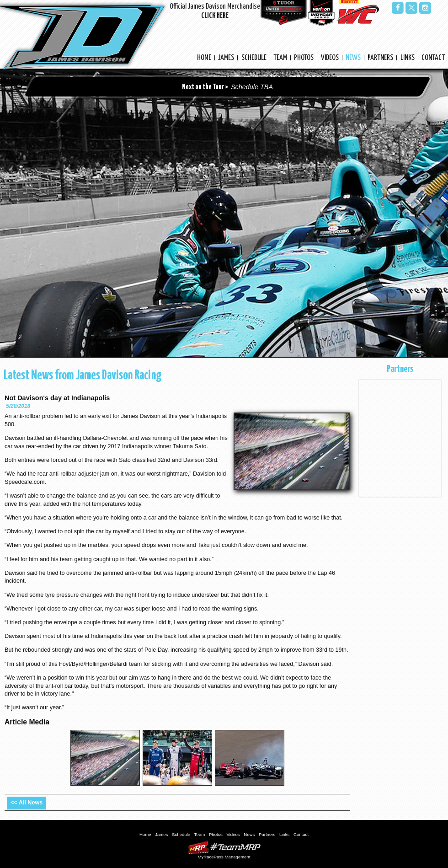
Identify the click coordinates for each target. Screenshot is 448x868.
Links (408, 58)
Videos (330, 58)
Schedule (254, 58)
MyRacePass (224, 847)
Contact (433, 58)
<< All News (27, 803)
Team (280, 58)
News (353, 58)
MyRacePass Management (224, 857)
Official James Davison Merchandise (215, 12)
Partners (380, 58)
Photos (304, 58)
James (226, 58)
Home (204, 58)
